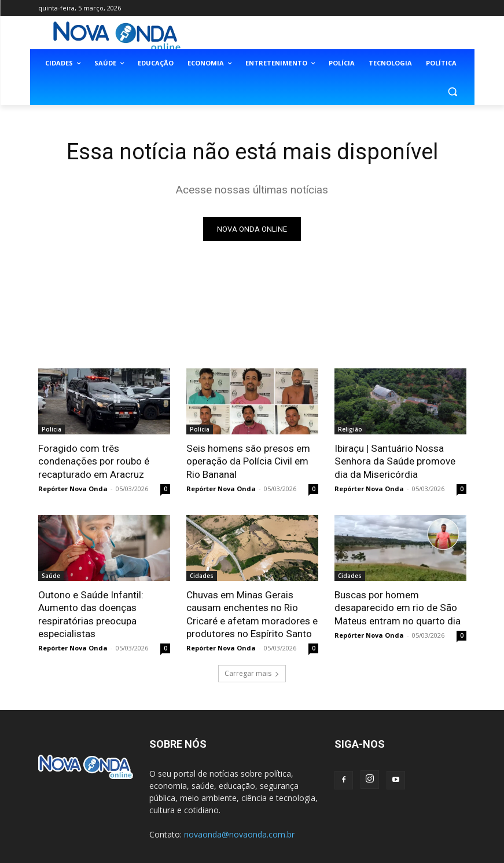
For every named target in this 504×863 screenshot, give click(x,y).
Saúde (51, 576)
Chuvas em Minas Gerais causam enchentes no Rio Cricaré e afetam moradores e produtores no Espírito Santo (252, 614)
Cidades (202, 576)
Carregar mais (252, 673)
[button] (453, 91)
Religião (350, 429)
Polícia (51, 429)
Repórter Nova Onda (73, 489)
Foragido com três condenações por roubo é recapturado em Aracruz (94, 461)
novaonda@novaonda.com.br (239, 834)
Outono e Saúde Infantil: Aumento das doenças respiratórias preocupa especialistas (91, 614)
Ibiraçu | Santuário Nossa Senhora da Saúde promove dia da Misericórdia (394, 461)
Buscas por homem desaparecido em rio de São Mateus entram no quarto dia (398, 608)
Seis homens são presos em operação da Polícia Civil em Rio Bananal (248, 461)
